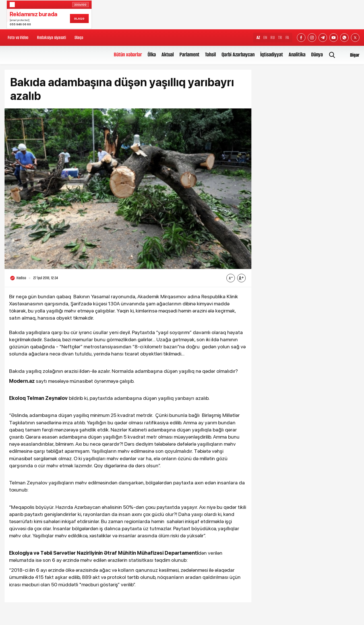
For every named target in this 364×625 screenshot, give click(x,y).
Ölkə (152, 55)
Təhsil (210, 55)
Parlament (189, 55)
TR (280, 37)
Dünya (317, 55)
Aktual (168, 55)
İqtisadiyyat (272, 55)
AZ (258, 37)
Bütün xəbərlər (128, 55)
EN (265, 37)
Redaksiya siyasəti (51, 37)
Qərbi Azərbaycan (238, 55)
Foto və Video (18, 37)
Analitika (297, 55)
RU (273, 37)
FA (287, 37)
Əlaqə (79, 37)
